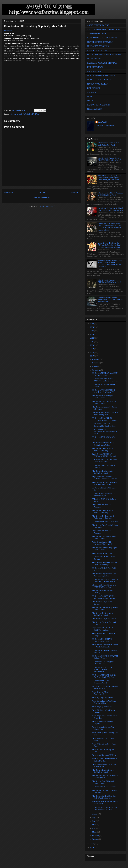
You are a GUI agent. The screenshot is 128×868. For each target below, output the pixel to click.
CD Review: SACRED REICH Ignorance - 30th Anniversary (103, 597)
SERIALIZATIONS (94, 109)
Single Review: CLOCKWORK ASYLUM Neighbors (103, 629)
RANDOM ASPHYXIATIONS (98, 105)
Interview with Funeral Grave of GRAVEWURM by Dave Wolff (110, 159)
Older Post (75, 193)
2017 (92, 356)
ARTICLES (92, 92)
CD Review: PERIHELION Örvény (105, 522)
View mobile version (42, 197)
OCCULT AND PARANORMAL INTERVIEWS (105, 55)
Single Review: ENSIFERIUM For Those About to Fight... (104, 564)
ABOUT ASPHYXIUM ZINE (98, 25)
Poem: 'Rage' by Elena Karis (102, 707)
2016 (92, 844)
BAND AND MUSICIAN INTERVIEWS (102, 38)
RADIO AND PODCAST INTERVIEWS (102, 63)
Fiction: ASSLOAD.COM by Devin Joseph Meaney (105, 687)
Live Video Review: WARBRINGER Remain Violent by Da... (105, 432)
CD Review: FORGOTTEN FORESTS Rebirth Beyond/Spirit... (102, 669)
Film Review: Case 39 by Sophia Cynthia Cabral (104, 782)
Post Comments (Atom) (47, 206)
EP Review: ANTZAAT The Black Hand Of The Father (104, 461)
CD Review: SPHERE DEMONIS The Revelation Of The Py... (104, 676)
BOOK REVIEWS (94, 71)
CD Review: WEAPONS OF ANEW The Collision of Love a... (105, 380)
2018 (92, 353)
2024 (92, 331)
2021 (92, 342)
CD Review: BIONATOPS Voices (104, 787)
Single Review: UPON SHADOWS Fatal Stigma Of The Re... (105, 483)
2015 (92, 847)
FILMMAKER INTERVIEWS (98, 46)
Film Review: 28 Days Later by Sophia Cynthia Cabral (103, 444)
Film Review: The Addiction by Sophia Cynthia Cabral (103, 771)
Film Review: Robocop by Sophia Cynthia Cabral (104, 402)
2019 (92, 349)
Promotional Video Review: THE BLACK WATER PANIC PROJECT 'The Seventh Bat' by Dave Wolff (110, 264)
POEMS (90, 101)
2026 (92, 324)
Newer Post (9, 193)
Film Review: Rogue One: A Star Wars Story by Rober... (104, 575)
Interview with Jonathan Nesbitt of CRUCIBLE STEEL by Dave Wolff (111, 209)
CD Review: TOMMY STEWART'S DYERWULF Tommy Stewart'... (105, 580)
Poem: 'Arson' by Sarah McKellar (104, 755)
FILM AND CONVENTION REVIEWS (24, 114)
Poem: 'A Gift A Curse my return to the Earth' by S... (104, 760)
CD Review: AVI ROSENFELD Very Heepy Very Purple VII (103, 391)
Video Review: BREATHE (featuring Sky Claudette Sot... (104, 425)
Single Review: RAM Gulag (102, 553)
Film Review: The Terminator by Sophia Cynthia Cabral (104, 472)
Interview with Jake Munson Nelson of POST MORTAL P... (105, 646)
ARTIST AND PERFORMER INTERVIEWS (104, 29)
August (95, 814)
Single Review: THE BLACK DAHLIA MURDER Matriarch (104, 455)
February (96, 836)
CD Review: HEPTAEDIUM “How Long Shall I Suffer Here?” (105, 808)
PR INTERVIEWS (94, 59)
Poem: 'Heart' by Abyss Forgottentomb (100, 693)
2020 (92, 345)
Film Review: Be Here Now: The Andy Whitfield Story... (104, 797)
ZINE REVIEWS (94, 88)
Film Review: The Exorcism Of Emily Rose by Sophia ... (103, 517)
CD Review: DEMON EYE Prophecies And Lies (102, 640)
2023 (92, 334)
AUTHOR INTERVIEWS (97, 34)
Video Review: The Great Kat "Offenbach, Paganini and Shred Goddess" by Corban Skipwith (109, 245)
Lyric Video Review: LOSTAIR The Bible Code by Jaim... (105, 414)
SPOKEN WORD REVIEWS (98, 84)
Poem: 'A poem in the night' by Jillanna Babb (103, 728)
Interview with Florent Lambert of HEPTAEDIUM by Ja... (104, 586)
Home (42, 193)
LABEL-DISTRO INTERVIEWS (99, 50)
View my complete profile (105, 125)
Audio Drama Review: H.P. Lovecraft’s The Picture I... (102, 543)
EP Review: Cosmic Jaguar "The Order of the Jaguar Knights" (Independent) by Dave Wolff (110, 178)
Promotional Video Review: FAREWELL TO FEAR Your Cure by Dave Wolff (110, 300)
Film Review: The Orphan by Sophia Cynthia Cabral (102, 614)
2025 (92, 327)
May (94, 825)
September (96, 370)
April (94, 828)
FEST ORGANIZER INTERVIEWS (100, 42)
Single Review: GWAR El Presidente (101, 506)
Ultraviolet (8, 31)
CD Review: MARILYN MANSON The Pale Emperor (105, 374)
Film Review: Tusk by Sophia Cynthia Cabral (102, 397)
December (96, 359)
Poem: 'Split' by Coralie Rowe (103, 698)
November (96, 363)
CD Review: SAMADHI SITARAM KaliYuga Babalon (105, 657)
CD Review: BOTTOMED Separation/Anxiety (101, 682)
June (94, 821)
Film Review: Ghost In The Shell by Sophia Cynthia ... (105, 777)
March (95, 832)
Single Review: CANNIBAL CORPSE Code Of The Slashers (104, 478)
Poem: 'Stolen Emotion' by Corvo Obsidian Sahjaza (104, 702)
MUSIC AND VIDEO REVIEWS (99, 80)
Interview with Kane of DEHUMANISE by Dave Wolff (109, 281)
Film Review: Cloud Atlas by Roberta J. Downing (102, 450)
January (95, 839)
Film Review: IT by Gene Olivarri (104, 619)
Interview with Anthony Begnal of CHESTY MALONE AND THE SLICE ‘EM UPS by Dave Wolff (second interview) (110, 227)
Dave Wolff (102, 122)
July (94, 817)
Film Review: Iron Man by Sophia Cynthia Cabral (104, 538)
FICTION (91, 96)
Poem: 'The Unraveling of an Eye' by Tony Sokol (104, 765)
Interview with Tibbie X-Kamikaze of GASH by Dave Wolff (110, 194)
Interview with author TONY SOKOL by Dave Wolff (108, 144)
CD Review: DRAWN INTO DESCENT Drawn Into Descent (104, 419)
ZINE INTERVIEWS (95, 67)
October (95, 366)
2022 (92, 338)
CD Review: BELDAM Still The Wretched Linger (104, 495)
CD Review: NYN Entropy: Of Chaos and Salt (103, 663)
